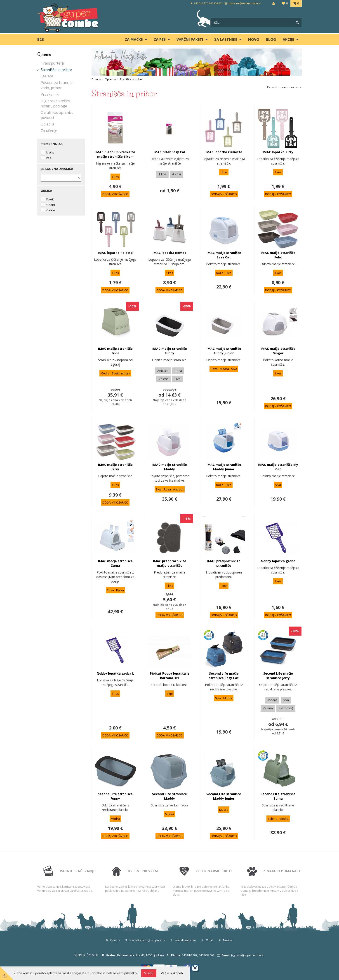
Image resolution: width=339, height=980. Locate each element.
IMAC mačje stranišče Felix (278, 255)
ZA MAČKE (134, 39)
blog (271, 39)
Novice (227, 940)
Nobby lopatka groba (278, 561)
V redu (149, 973)
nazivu (296, 87)
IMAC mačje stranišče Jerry (115, 467)
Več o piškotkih (172, 973)
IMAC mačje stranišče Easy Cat (224, 255)
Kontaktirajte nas (185, 940)
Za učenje (49, 131)
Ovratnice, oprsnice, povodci (58, 115)
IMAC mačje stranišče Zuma (115, 563)
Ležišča (47, 76)
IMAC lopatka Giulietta (224, 152)
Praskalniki (50, 94)
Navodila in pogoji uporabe (147, 940)
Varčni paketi (190, 39)
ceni (286, 87)
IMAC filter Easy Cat (169, 152)
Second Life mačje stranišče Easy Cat (224, 676)
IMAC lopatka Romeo (169, 253)
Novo (254, 39)
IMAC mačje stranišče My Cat (278, 467)
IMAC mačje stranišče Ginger (278, 351)
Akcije (288, 39)
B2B (41, 39)
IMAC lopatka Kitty (278, 152)
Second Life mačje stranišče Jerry (278, 676)
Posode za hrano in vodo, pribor (57, 85)
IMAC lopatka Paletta (115, 253)
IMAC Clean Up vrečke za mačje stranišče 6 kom (115, 154)
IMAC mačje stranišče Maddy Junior (224, 467)
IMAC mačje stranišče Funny (170, 351)
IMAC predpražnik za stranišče (224, 563)
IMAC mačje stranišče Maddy (170, 467)
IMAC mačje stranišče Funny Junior (224, 351)
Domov (96, 79)
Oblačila (47, 124)
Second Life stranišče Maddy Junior (224, 796)
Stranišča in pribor (56, 70)
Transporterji (52, 63)
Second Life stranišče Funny (115, 796)
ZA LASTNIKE (226, 39)
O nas (210, 940)
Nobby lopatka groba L (115, 673)
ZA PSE (160, 39)
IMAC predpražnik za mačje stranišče (170, 563)
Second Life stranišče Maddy (169, 796)
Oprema (110, 79)
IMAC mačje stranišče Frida (115, 351)
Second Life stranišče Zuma (278, 796)
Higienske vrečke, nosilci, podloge (56, 103)
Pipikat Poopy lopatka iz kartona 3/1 (170, 676)
